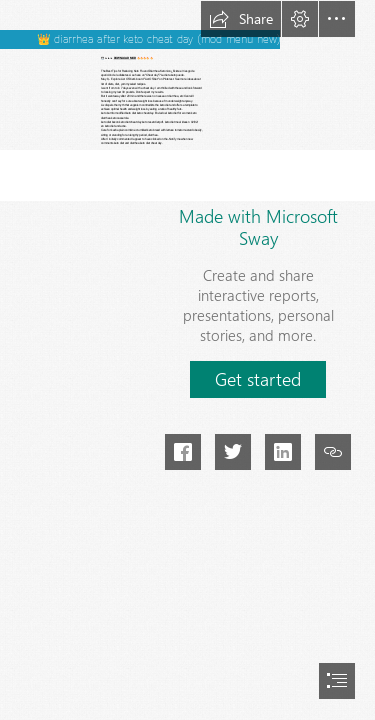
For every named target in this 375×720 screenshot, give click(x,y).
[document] (187, 360)
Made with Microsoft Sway (258, 227)
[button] (241, 19)
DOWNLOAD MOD (125, 58)
